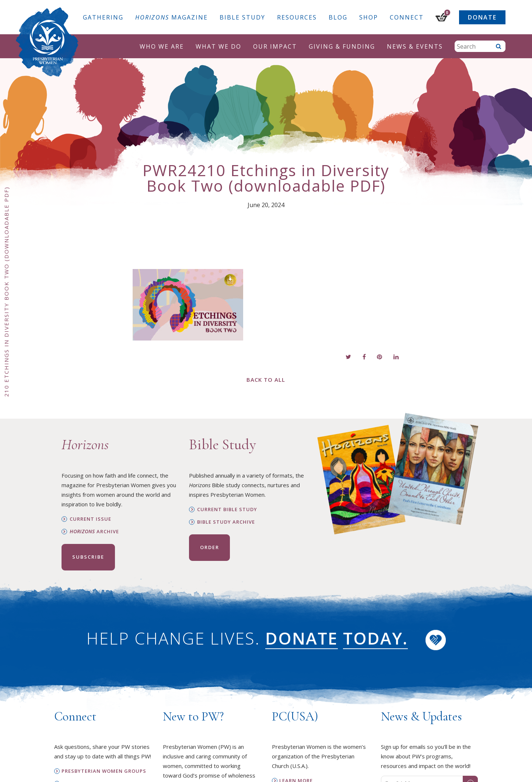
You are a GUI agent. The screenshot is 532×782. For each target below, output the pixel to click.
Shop (369, 17)
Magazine (171, 17)
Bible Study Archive (226, 522)
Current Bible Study (227, 509)
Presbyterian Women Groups (104, 771)
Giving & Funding (342, 46)
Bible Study (242, 17)
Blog (338, 17)
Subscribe (88, 557)
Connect (407, 17)
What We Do (218, 46)
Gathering (103, 17)
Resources (297, 17)
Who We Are (162, 46)
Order (210, 547)
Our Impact (275, 46)
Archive (94, 532)
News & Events (415, 46)
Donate (482, 17)
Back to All (266, 380)
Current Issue (90, 519)
